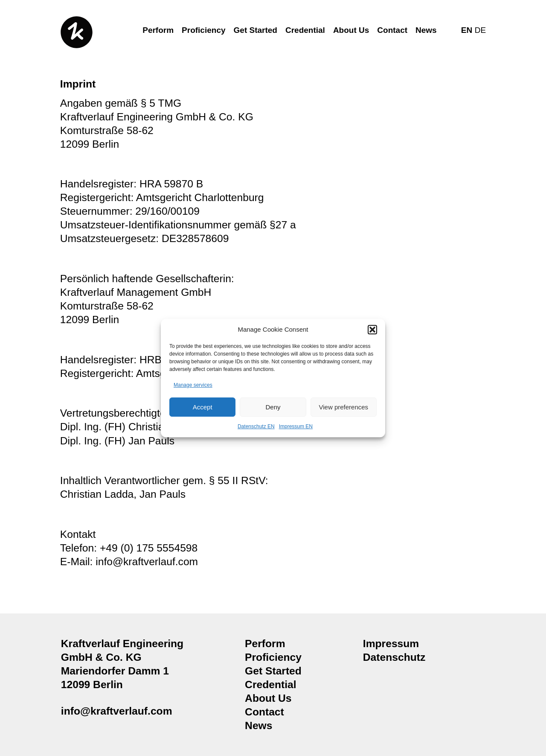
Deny (273, 407)
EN (467, 30)
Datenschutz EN (256, 427)
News (426, 30)
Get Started (256, 30)
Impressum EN (296, 427)
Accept (203, 407)
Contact (392, 30)
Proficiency (203, 30)
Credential (305, 30)
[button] (372, 330)
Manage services (193, 385)
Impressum (391, 644)
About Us (351, 30)
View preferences (344, 407)
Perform (158, 30)
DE (480, 30)
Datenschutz (394, 657)
